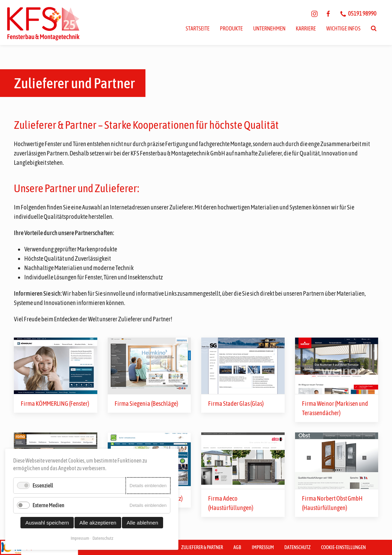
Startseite (198, 28)
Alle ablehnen (142, 523)
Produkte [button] (231, 28)
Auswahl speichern (47, 523)
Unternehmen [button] (269, 28)
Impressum (263, 547)
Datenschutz (297, 547)
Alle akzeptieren (98, 523)
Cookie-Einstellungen (343, 547)
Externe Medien (48, 505)
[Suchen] (374, 28)
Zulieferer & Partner (202, 547)
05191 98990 (358, 13)
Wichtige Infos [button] (343, 28)
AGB (237, 547)
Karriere (306, 28)
